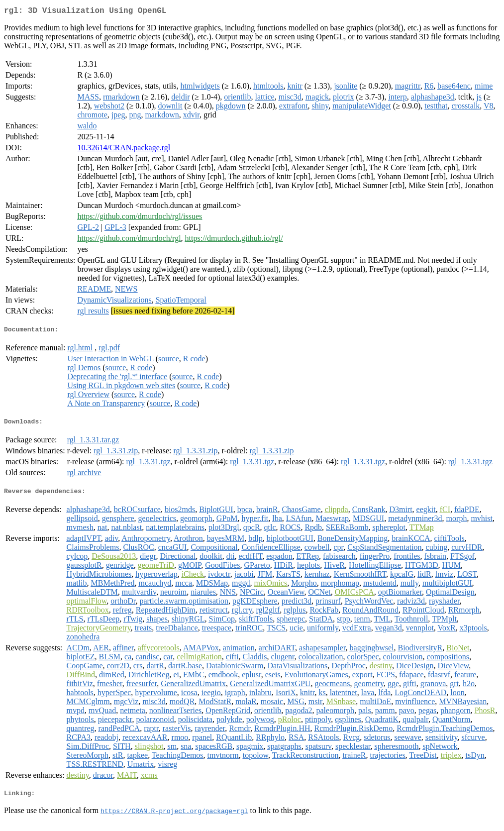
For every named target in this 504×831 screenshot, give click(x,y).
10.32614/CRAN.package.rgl (124, 150)
